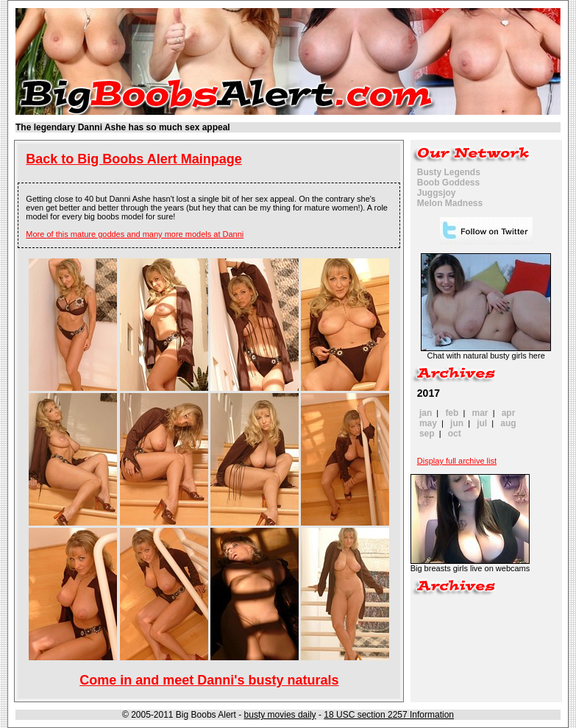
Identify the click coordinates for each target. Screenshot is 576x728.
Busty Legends (449, 172)
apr (509, 413)
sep (427, 434)
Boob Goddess (448, 183)
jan (426, 413)
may (428, 423)
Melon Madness (450, 203)
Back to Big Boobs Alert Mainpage (134, 159)
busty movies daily (280, 715)
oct (455, 434)
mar (480, 413)
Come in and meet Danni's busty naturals (209, 680)
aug (508, 423)
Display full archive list (457, 461)
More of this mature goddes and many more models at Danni (135, 234)
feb (452, 413)
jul (482, 423)
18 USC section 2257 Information (389, 715)
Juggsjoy (437, 193)
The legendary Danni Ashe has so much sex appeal (123, 127)
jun (457, 423)
